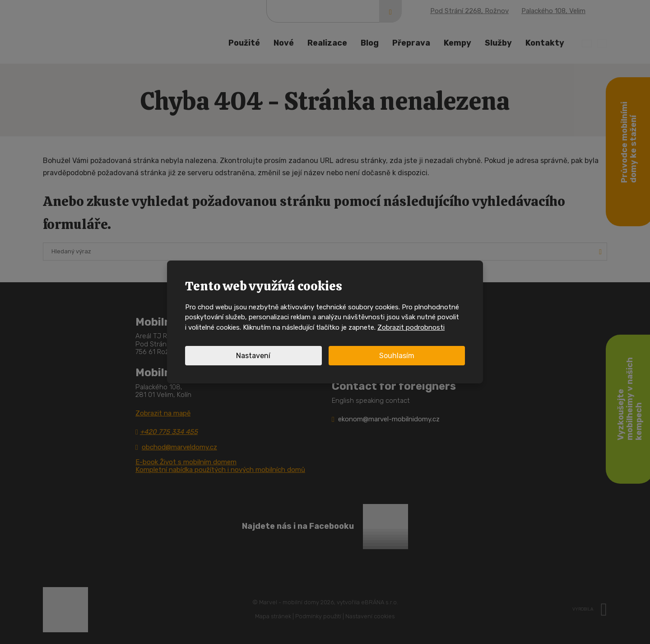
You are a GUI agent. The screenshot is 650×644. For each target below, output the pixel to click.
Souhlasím (397, 356)
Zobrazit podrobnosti (411, 327)
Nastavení (253, 356)
